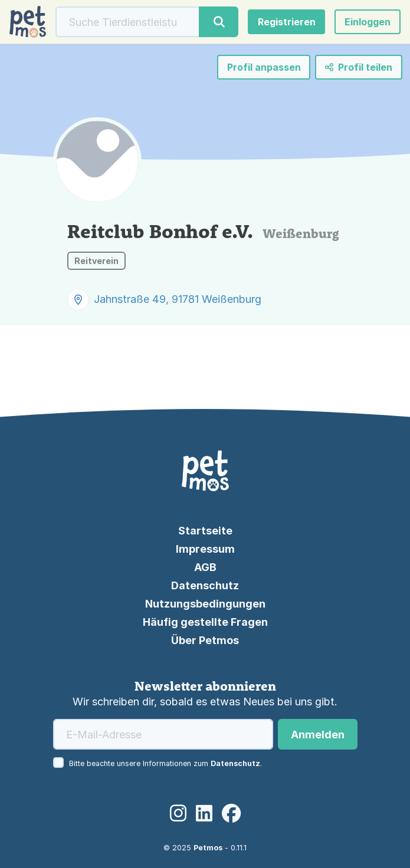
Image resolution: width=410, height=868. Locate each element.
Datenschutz (205, 585)
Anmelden (318, 735)
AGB (205, 567)
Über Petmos (205, 640)
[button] (368, 22)
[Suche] (128, 22)
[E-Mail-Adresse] (163, 734)
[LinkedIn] (204, 814)
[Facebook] (231, 814)
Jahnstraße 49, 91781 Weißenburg (178, 299)
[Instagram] (178, 814)
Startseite (205, 531)
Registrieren (287, 22)
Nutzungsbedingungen (205, 604)
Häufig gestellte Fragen (205, 622)
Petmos (208, 848)
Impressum (205, 549)
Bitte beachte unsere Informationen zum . (165, 763)
